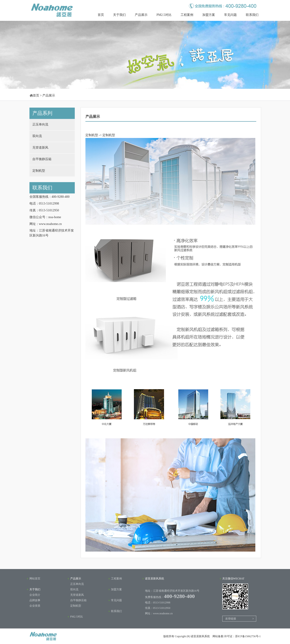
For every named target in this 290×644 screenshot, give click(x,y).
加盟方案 (209, 15)
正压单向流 (40, 124)
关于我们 (119, 15)
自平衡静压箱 (42, 159)
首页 (101, 15)
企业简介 (35, 595)
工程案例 (187, 15)
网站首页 (35, 579)
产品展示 (141, 15)
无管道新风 (40, 148)
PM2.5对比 (164, 15)
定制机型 (39, 171)
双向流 (37, 136)
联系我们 (252, 15)
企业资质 (35, 606)
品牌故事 (35, 600)
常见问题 (230, 15)
